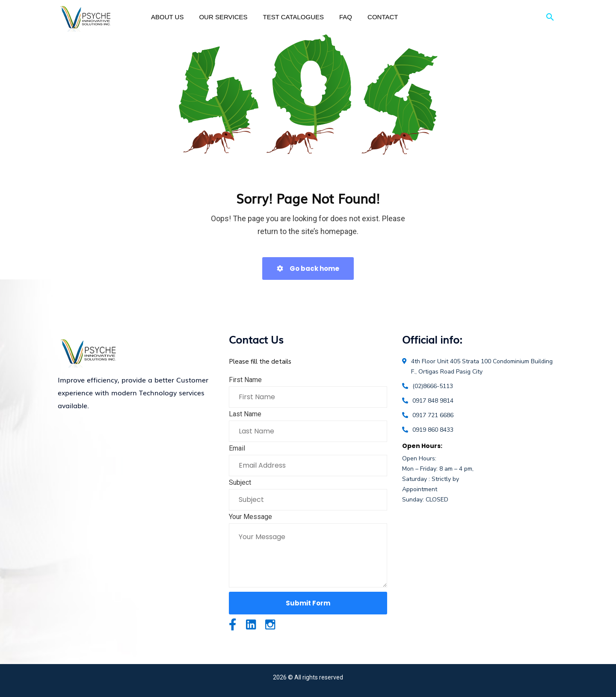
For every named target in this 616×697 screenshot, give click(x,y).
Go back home (308, 268)
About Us (167, 17)
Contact (383, 17)
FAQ (346, 17)
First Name (245, 380)
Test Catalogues (294, 17)
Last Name (245, 414)
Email (237, 448)
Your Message (250, 517)
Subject (240, 482)
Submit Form (308, 603)
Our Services (223, 17)
